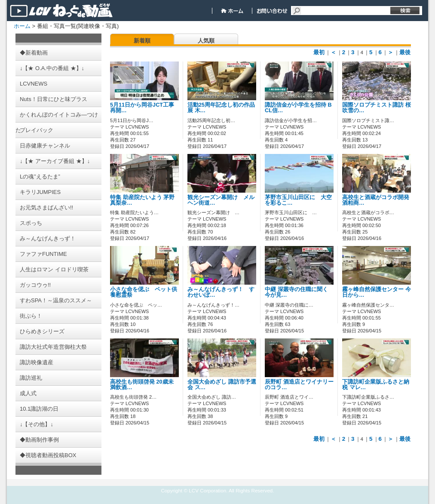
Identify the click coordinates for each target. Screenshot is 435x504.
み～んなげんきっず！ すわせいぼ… (221, 292)
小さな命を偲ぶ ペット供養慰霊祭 (144, 292)
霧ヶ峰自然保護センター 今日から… (377, 292)
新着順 (142, 41)
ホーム (22, 26)
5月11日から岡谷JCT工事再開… (142, 108)
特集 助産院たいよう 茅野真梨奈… (142, 200)
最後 (405, 52)
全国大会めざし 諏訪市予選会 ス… (222, 385)
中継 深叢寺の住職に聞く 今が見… (296, 292)
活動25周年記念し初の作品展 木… (221, 108)
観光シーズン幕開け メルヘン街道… (221, 200)
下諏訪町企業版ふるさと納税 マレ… (376, 385)
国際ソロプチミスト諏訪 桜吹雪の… (377, 108)
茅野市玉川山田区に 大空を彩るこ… (298, 200)
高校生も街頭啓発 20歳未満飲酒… (142, 385)
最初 (319, 52)
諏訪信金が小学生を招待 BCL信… (298, 108)
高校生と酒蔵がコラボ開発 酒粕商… (378, 200)
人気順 (206, 41)
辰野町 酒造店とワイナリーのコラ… (299, 385)
